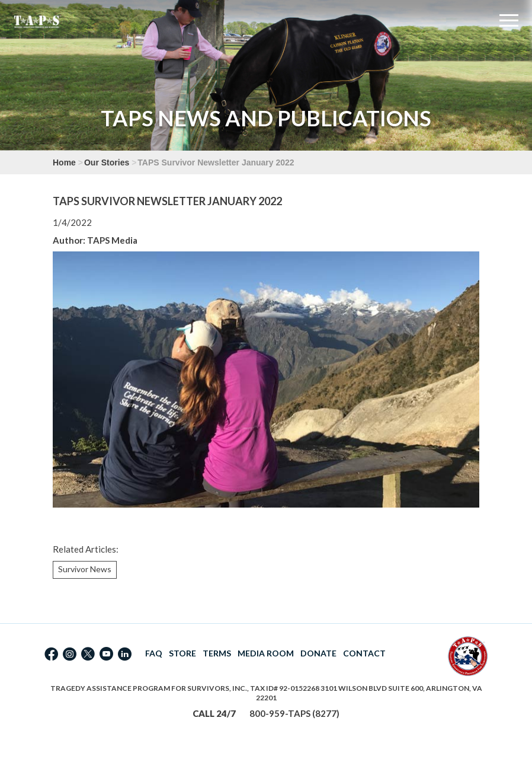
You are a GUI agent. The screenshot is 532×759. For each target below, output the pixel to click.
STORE (182, 653)
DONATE (318, 653)
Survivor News (85, 569)
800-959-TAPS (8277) (294, 713)
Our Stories (107, 162)
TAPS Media (112, 240)
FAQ (154, 653)
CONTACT (364, 653)
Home (64, 162)
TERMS (217, 653)
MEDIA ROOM (266, 653)
